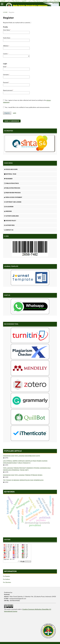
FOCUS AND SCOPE (11, 169)
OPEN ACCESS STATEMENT (13, 197)
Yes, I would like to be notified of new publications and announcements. (26, 107)
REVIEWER (8, 179)
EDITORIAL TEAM (10, 174)
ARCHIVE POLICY (10, 221)
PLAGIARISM (9, 207)
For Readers (7, 576)
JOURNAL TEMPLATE (11, 266)
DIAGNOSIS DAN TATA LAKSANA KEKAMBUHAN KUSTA (22, 456)
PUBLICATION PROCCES (12, 188)
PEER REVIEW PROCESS (12, 193)
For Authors (6, 579)
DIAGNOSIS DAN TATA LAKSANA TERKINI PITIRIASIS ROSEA (23, 475)
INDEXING (8, 211)
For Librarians (7, 582)
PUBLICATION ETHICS (11, 183)
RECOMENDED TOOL (11, 324)
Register (7, 113)
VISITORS (7, 540)
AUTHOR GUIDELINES (11, 216)
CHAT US (7, 295)
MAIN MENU (8, 163)
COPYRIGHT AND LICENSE (13, 202)
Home (5, 12)
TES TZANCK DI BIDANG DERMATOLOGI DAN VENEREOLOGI (23, 480)
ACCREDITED (9, 131)
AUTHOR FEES (9, 225)
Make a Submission (12, 121)
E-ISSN (6, 236)
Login (15, 113)
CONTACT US (9, 230)
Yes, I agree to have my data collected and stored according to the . (27, 101)
